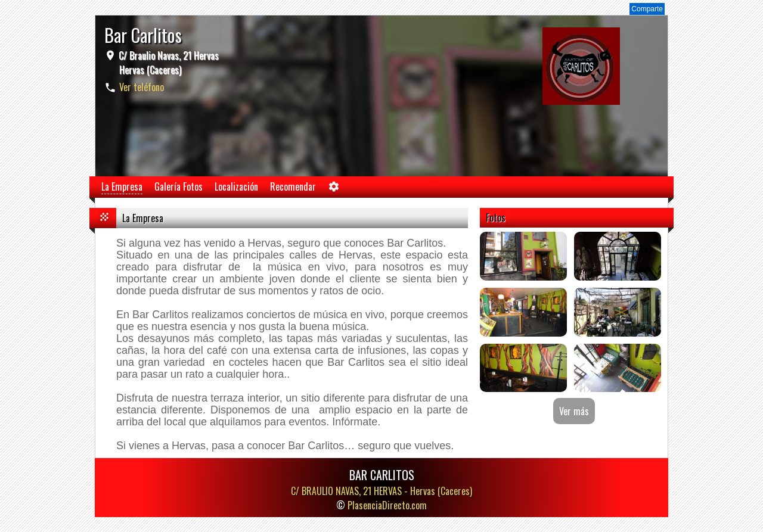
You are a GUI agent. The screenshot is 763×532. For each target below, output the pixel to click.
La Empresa (122, 186)
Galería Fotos (179, 186)
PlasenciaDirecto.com (387, 505)
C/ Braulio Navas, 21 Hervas (168, 63)
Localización (236, 186)
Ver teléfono (142, 87)
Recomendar (293, 186)
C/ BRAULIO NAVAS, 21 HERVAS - (381, 491)
